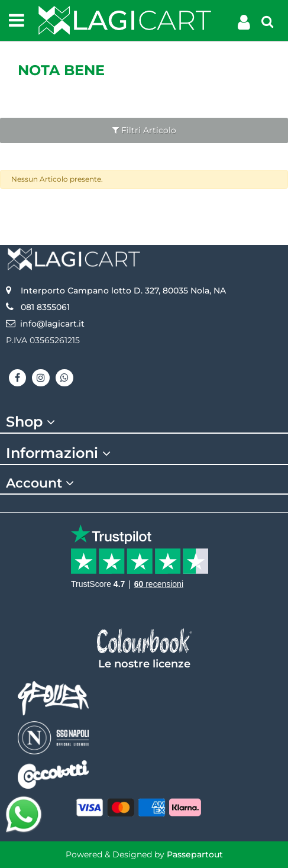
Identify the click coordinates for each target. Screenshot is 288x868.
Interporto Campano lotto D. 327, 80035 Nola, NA (123, 291)
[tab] (144, 422)
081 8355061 (45, 307)
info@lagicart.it (52, 324)
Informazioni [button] (60, 453)
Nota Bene (61, 70)
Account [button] (42, 483)
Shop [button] (32, 422)
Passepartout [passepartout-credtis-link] (195, 854)
